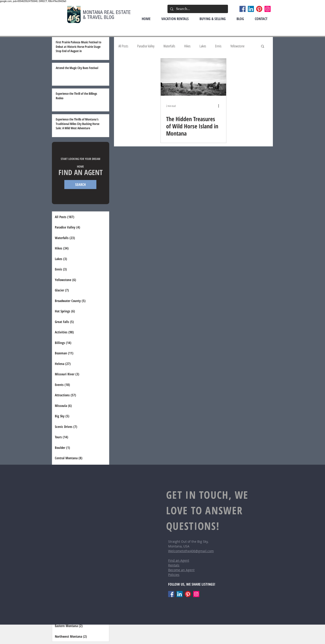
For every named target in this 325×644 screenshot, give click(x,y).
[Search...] (197, 9)
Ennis (218, 46)
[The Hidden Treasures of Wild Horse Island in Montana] (193, 77)
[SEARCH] (80, 185)
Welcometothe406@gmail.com (191, 551)
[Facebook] (243, 9)
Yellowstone (237, 46)
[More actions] (220, 106)
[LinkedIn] (251, 9)
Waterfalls (169, 46)
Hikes (187, 46)
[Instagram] (268, 9)
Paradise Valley (146, 46)
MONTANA (93, 12)
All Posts (123, 46)
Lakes (203, 46)
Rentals (174, 565)
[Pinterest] (259, 9)
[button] (263, 47)
